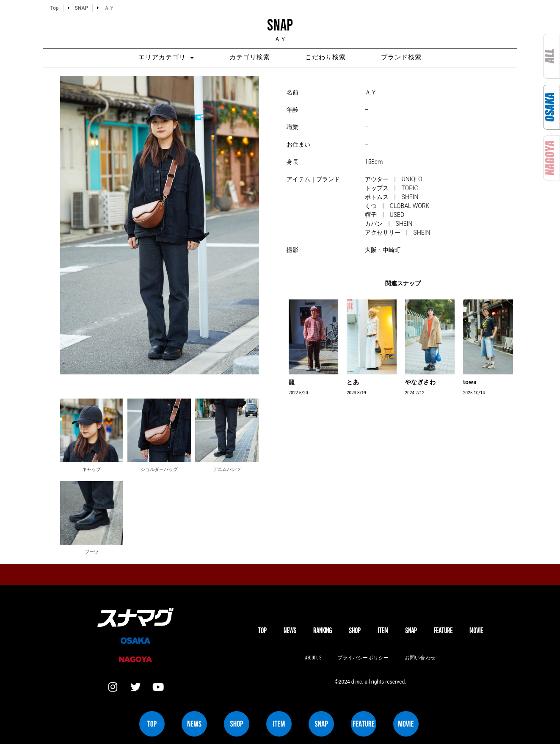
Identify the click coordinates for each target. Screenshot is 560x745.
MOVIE (476, 631)
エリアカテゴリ (162, 58)
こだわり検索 (327, 58)
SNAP (411, 631)
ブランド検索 (406, 58)
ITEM (383, 631)
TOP (262, 631)
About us (313, 658)
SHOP (355, 631)
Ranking (323, 631)
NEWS (290, 631)
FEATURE (443, 631)
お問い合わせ (421, 658)
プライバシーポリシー (363, 658)
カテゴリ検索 (248, 58)
